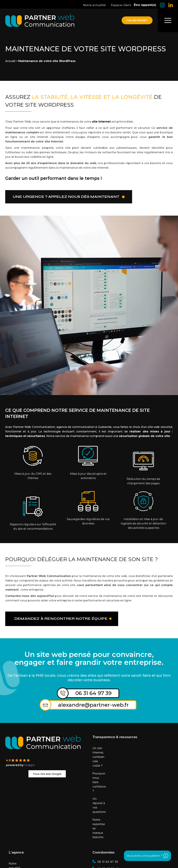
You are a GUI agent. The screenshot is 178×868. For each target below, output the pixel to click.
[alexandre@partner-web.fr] (46, 705)
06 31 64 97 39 (94, 693)
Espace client (121, 5)
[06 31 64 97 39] (63, 693)
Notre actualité (94, 5)
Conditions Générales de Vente (42, 857)
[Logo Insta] (162, 5)
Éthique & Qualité (21, 806)
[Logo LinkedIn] (171, 5)
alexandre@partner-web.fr (94, 705)
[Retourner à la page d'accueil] (40, 20)
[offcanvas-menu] (168, 20)
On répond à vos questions (111, 764)
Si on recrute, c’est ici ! (24, 830)
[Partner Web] (47, 743)
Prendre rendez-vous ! (24, 822)
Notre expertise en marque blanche (117, 772)
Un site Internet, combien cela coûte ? (118, 749)
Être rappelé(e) (145, 5)
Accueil (10, 61)
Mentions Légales (105, 853)
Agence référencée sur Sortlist (59, 862)
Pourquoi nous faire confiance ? (114, 757)
